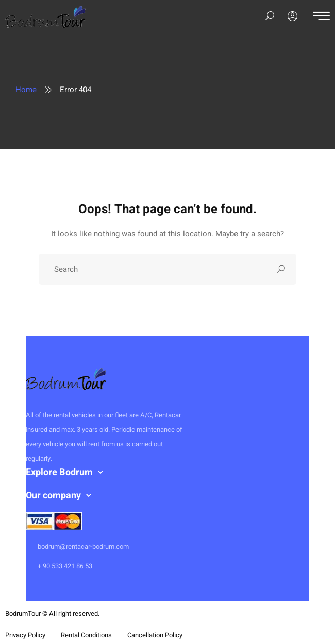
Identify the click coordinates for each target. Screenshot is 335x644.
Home (26, 90)
